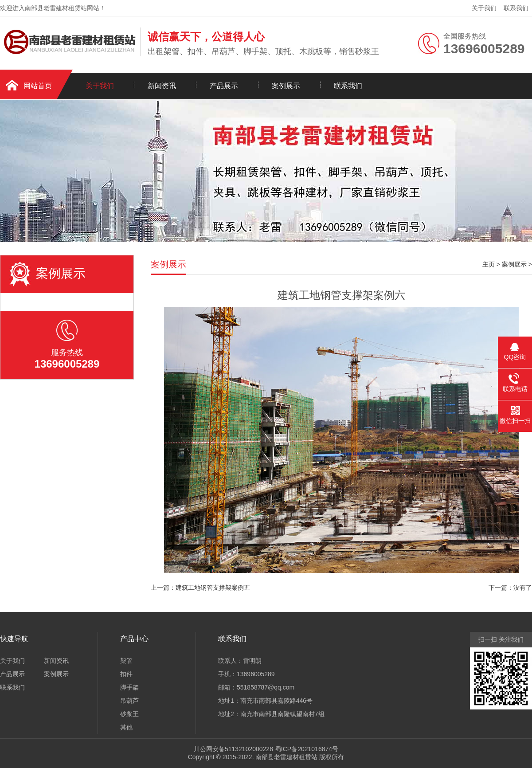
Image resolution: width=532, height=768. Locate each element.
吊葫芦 (129, 701)
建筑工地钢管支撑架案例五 (213, 588)
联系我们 (516, 8)
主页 (489, 264)
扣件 (126, 674)
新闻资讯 (162, 86)
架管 (126, 661)
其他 (126, 727)
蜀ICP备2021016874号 (307, 749)
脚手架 (129, 687)
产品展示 (224, 86)
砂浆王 (129, 714)
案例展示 (286, 86)
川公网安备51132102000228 (233, 749)
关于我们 (484, 8)
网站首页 (38, 86)
